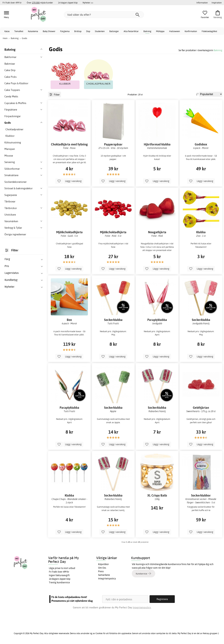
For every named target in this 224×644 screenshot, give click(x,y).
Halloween (175, 31)
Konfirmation (191, 31)
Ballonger (114, 31)
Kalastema (33, 31)
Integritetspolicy (107, 579)
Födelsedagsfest (209, 31)
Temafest (19, 31)
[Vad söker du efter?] (104, 15)
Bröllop (78, 31)
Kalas (7, 31)
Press (101, 571)
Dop (88, 31)
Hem (5, 38)
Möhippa (160, 31)
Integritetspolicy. (142, 607)
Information (202, 3)
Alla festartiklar (131, 31)
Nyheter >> (88, 3)
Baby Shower (49, 31)
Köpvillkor (103, 564)
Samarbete (104, 575)
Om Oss (102, 568)
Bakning (147, 31)
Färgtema (65, 31)
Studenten (100, 31)
